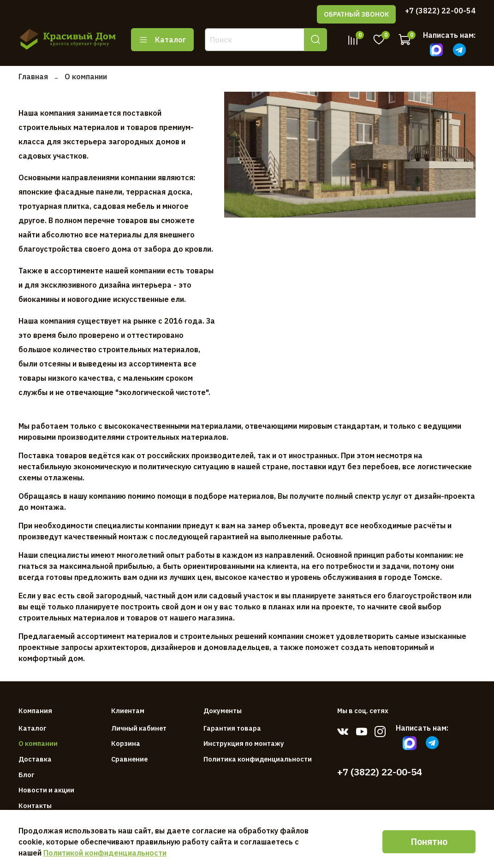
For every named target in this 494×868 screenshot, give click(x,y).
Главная (33, 77)
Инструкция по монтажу (244, 743)
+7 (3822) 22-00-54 (440, 11)
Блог (27, 775)
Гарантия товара (232, 728)
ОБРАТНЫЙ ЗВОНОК (356, 14)
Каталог (162, 40)
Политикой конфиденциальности (105, 853)
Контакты (35, 806)
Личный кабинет (139, 728)
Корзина (126, 743)
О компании (38, 743)
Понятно (429, 841)
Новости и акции (46, 790)
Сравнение (129, 759)
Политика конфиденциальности (258, 759)
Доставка (35, 759)
